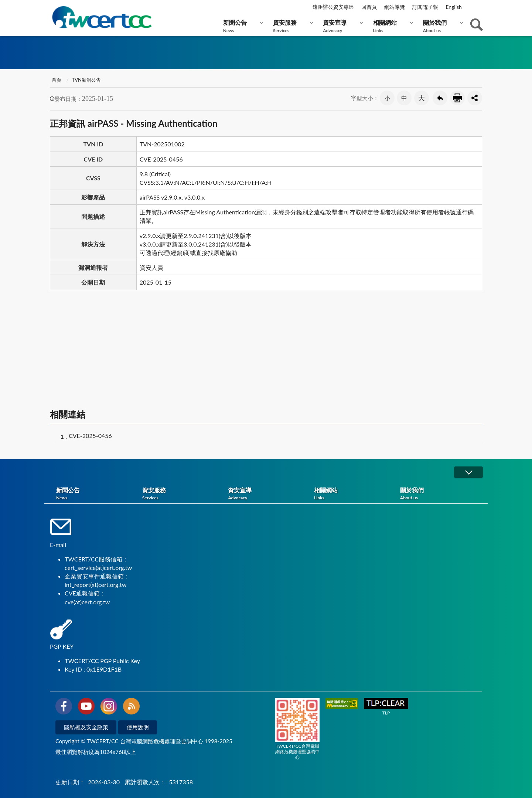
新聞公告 (241, 26)
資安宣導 (341, 26)
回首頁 (369, 7)
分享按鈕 (475, 98)
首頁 (57, 80)
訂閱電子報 (425, 7)
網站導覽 (395, 7)
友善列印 (457, 98)
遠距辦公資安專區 (333, 7)
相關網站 (391, 26)
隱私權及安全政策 (86, 727)
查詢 (477, 25)
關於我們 (441, 26)
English (454, 7)
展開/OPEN (468, 472)
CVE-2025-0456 (90, 436)
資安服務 (291, 26)
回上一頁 (440, 98)
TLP (386, 707)
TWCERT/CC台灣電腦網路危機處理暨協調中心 (297, 729)
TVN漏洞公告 (86, 80)
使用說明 (138, 727)
